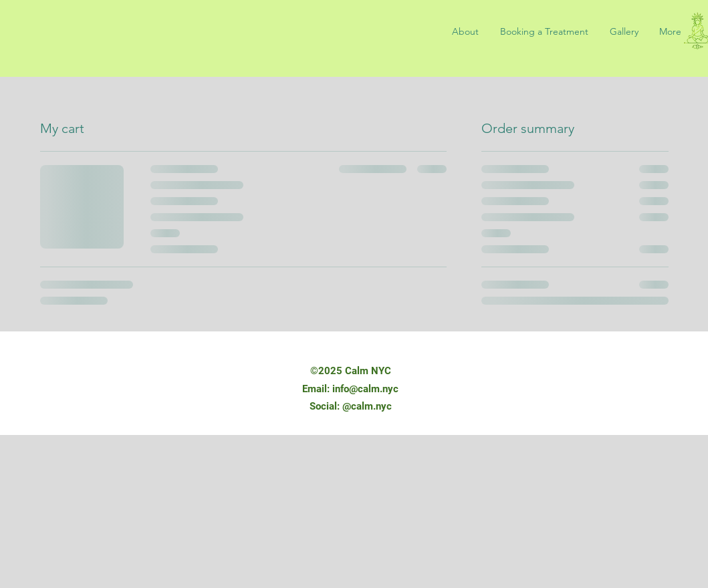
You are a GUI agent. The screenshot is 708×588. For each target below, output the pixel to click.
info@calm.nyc (365, 389)
